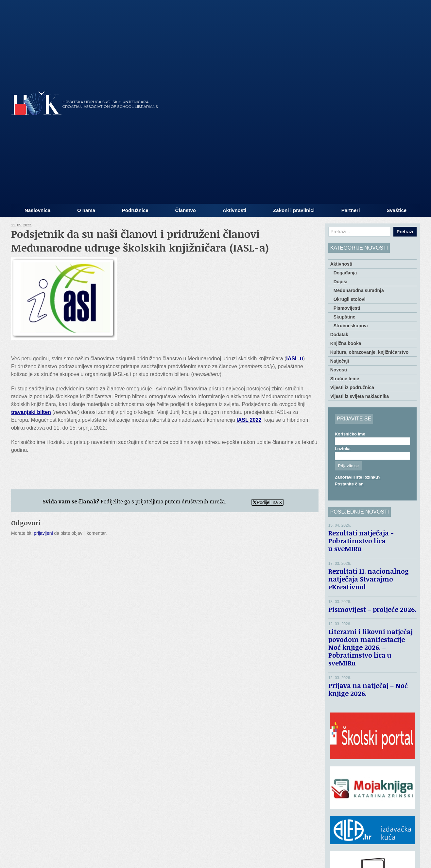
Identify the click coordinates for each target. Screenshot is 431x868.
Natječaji (340, 361)
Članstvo (186, 210)
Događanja (345, 273)
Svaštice (397, 210)
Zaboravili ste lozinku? (358, 477)
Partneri (351, 210)
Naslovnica (37, 210)
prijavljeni (43, 533)
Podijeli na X (267, 502)
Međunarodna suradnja (359, 290)
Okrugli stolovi (350, 299)
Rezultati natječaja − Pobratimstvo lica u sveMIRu (361, 541)
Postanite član (349, 484)
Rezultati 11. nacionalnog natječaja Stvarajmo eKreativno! (369, 579)
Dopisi (341, 282)
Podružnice (135, 210)
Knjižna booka (346, 343)
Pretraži (405, 232)
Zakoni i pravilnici (294, 210)
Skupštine (345, 317)
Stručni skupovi (351, 326)
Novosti (339, 370)
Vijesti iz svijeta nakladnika (360, 396)
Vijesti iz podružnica (352, 387)
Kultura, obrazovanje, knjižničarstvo (370, 352)
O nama (86, 210)
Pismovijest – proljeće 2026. (372, 609)
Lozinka (343, 449)
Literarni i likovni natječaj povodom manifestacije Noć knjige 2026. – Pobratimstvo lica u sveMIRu (371, 647)
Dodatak (339, 335)
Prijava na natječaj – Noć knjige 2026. (368, 689)
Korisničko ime (350, 434)
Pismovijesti (347, 308)
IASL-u (295, 359)
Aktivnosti (235, 210)
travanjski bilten (31, 412)
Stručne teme (345, 379)
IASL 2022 (249, 420)
